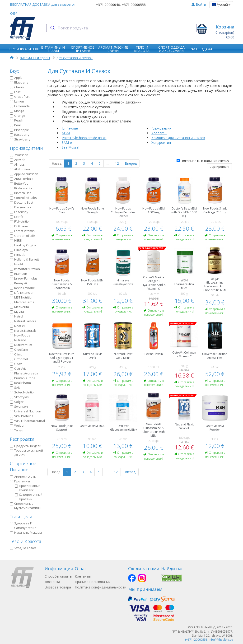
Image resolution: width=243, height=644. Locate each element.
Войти (199, 4)
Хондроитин (161, 142)
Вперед (131, 163)
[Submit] (52, 28)
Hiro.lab (18, 255)
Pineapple (19, 130)
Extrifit (17, 217)
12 (117, 163)
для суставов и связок (75, 58)
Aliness (17, 164)
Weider (17, 425)
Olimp (16, 354)
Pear (16, 125)
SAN (15, 387)
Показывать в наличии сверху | (204, 161)
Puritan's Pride (23, 378)
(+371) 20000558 (196, 640)
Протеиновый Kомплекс (28, 488)
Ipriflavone (70, 128)
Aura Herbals (22, 179)
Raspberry (20, 135)
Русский (221, 5)
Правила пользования (93, 582)
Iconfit (16, 264)
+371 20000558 (134, 5)
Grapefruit (20, 97)
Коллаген (159, 133)
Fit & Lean (19, 226)
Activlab (18, 160)
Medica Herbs (22, 302)
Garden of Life (23, 236)
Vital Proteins (22, 416)
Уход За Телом (23, 548)
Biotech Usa (21, 193)
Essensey (19, 212)
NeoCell (18, 326)
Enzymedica (21, 207)
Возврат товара (58, 587)
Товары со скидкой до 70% (26, 453)
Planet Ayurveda (24, 373)
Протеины (20, 481)
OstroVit (18, 369)
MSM (66, 133)
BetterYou (19, 183)
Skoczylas (19, 397)
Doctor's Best (22, 202)
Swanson (19, 406)
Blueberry (19, 82)
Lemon (17, 101)
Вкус (14, 71)
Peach (17, 120)
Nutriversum (21, 345)
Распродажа (22, 439)
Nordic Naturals (23, 331)
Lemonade (20, 106)
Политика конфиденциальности (100, 587)
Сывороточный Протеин (29, 497)
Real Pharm (20, 383)
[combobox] (121, 28)
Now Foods (20, 335)
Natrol (16, 316)
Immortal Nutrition (25, 269)
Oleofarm (19, 350)
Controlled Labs (23, 198)
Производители (26, 148)
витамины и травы (35, 58)
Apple (16, 78)
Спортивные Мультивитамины (26, 506)
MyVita (17, 312)
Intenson (19, 274)
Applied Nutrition (24, 174)
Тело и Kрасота (26, 541)
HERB (16, 240)
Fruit (15, 92)
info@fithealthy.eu (221, 640)
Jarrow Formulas (24, 278)
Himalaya (19, 250)
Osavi (16, 364)
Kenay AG (19, 283)
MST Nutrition (22, 297)
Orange (18, 116)
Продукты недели (26, 446)
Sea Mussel (70, 147)
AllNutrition (20, 169)
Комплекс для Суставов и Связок (178, 138)
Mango (17, 111)
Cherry (17, 87)
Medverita (19, 307)
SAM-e (67, 142)
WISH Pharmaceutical (27, 421)
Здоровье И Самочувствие (23, 525)
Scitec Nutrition (23, 392)
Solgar (17, 402)
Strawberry (20, 139)
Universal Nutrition (26, 411)
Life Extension (22, 293)
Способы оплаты (58, 576)
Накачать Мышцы (26, 532)
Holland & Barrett (24, 259)
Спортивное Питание (23, 467)
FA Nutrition (20, 221)
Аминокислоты (23, 476)
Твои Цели (21, 517)
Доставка (52, 582)
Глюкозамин (161, 128)
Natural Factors (23, 321)
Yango (17, 430)
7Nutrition (19, 155)
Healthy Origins (23, 245)
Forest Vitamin (22, 231)
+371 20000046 (108, 5)
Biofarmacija (21, 188)
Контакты (83, 576)
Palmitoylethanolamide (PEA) (84, 138)
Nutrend (18, 340)
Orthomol (19, 359)
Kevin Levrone (22, 288)
